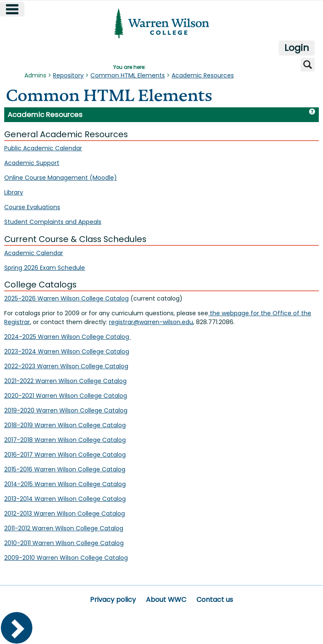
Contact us (215, 600)
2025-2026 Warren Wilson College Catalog (66, 298)
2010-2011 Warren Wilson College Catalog (64, 543)
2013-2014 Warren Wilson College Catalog (65, 499)
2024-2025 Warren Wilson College (54, 337)
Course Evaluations (32, 207)
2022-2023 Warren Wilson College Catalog (66, 366)
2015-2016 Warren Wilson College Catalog (65, 469)
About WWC (166, 600)
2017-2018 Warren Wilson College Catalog (65, 440)
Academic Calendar (34, 253)
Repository (68, 75)
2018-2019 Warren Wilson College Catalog (65, 425)
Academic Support (32, 163)
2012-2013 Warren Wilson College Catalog (65, 514)
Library (14, 192)
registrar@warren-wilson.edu (151, 322)
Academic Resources (203, 75)
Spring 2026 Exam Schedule (45, 268)
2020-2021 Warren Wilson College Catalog (66, 396)
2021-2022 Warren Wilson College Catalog (65, 381)
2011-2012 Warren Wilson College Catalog (64, 528)
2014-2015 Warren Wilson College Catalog (65, 484)
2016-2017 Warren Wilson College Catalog (65, 455)
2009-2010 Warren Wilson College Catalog (66, 558)
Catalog (117, 337)
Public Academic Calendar (43, 148)
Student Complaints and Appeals (53, 222)
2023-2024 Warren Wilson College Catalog (67, 351)
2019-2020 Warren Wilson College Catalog (66, 410)
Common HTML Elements (128, 75)
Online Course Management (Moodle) (61, 178)
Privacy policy (113, 600)
